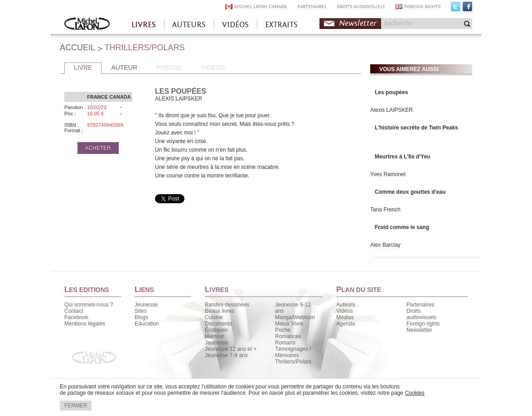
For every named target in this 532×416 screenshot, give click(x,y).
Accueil (87, 25)
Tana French (385, 210)
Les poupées (391, 92)
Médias (345, 317)
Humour (215, 336)
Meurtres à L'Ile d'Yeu (402, 157)
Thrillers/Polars (293, 362)
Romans (285, 343)
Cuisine (214, 317)
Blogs (141, 317)
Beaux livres (220, 311)
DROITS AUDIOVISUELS (361, 7)
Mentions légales (85, 324)
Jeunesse (146, 305)
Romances (288, 336)
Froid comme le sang (402, 227)
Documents (219, 324)
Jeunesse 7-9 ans (226, 355)
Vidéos (344, 311)
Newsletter (358, 23)
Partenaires (420, 305)
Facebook (467, 9)
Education (147, 324)
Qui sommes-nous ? (89, 305)
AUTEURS (189, 25)
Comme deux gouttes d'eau (410, 192)
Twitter (456, 9)
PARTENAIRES (312, 7)
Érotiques (216, 330)
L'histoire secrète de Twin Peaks (416, 128)
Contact (74, 311)
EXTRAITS (281, 25)
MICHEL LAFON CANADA (261, 7)
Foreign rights (423, 324)
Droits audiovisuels (421, 314)
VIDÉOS (235, 25)
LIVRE (83, 67)
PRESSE (169, 67)
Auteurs (346, 305)
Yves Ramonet (388, 174)
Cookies (414, 393)
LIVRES (144, 25)
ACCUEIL (77, 48)
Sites (141, 311)
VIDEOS (213, 67)
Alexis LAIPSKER (392, 110)
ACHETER (98, 148)
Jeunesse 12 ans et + (231, 349)
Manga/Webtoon (295, 317)
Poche (283, 330)
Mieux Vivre (289, 324)
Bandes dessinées (227, 305)
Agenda (346, 324)
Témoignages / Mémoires (293, 352)
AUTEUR (124, 67)
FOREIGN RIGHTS (422, 7)
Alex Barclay (385, 245)
